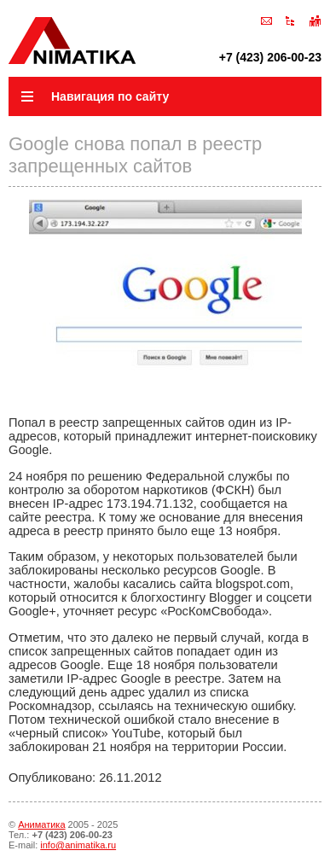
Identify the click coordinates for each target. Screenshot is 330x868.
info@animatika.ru (78, 845)
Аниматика (41, 824)
